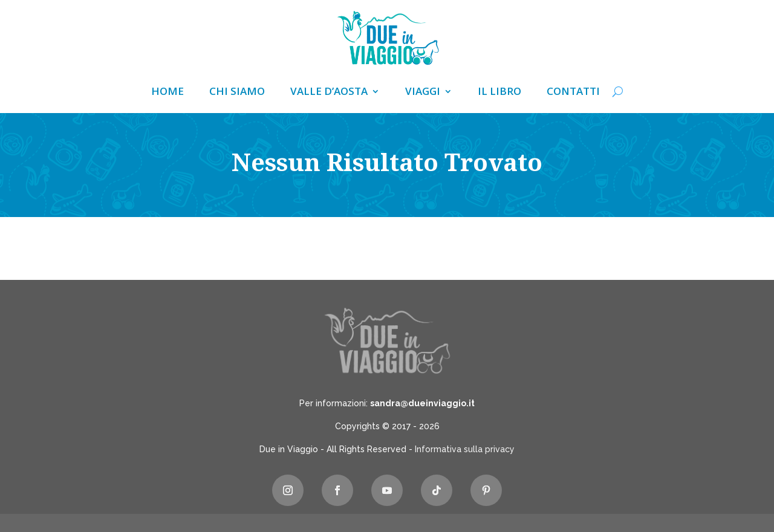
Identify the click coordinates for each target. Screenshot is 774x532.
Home (167, 92)
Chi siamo (237, 92)
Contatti (573, 92)
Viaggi (423, 92)
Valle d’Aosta (329, 92)
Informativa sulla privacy (465, 449)
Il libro (499, 92)
